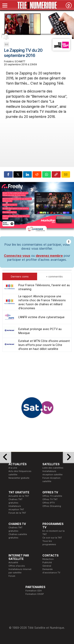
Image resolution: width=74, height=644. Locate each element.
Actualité (13, 562)
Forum (12, 576)
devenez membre (49, 256)
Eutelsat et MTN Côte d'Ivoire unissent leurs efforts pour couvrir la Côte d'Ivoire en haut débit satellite (44, 345)
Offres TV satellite (52, 496)
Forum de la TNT (17, 513)
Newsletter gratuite (19, 478)
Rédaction (48, 559)
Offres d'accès (17, 566)
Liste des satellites (53, 468)
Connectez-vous (17, 256)
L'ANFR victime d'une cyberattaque (41, 317)
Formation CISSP (35, 594)
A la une (13, 468)
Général (47, 566)
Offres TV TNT (50, 499)
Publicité (47, 562)
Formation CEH (34, 591)
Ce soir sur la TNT (52, 538)
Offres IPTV (49, 503)
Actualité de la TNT (19, 496)
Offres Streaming (52, 506)
